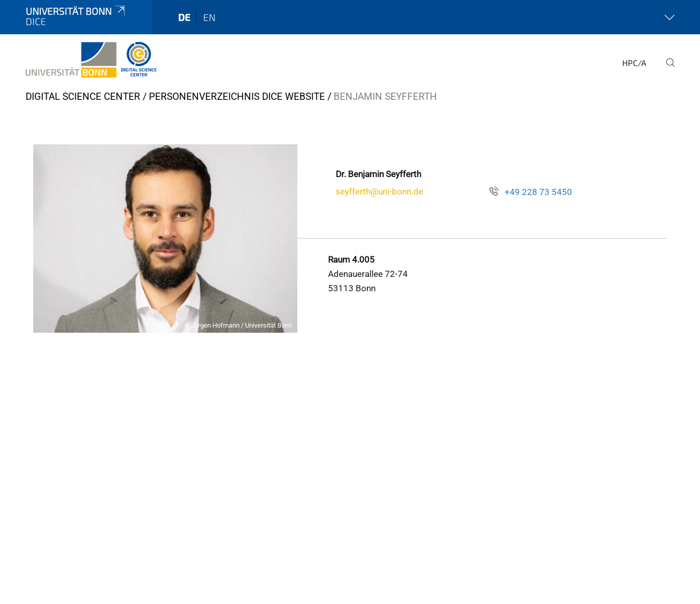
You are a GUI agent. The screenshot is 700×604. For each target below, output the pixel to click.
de (184, 17)
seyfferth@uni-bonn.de (379, 191)
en (209, 17)
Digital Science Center (83, 96)
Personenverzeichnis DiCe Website (237, 96)
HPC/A (634, 63)
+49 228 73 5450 (538, 192)
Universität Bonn (76, 11)
